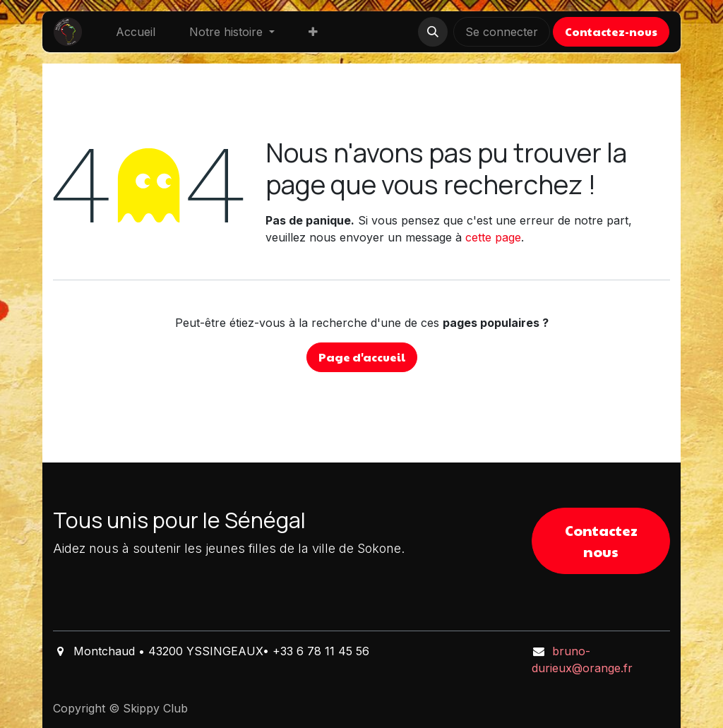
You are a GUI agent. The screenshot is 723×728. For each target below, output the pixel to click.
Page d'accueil (362, 357)
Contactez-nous (611, 31)
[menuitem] (136, 32)
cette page (493, 237)
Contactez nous (601, 541)
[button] (433, 32)
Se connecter (502, 32)
